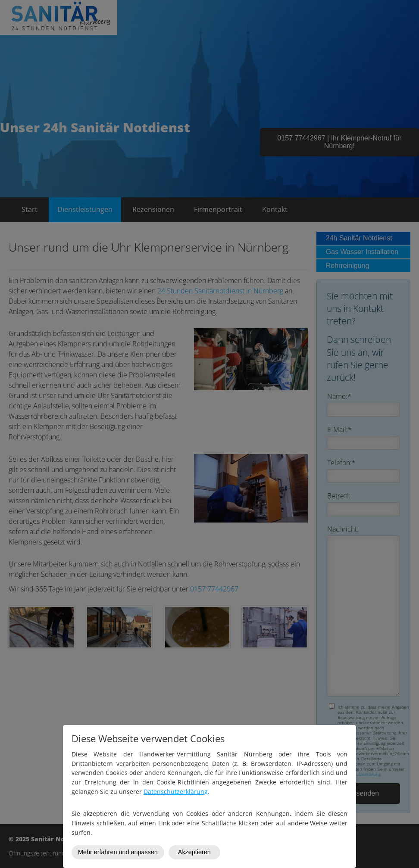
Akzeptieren (194, 852)
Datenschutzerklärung (176, 792)
